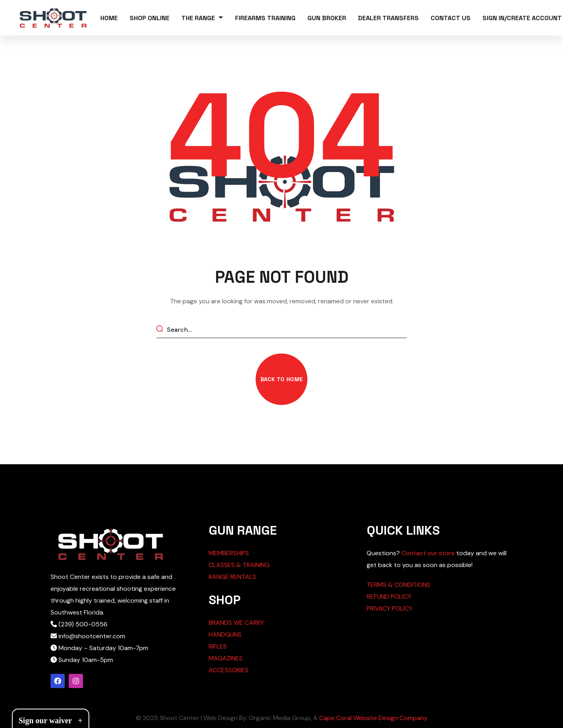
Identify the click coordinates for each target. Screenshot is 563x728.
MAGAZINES (226, 658)
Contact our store (428, 553)
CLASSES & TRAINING (239, 565)
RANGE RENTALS (232, 577)
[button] (281, 379)
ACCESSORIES (229, 670)
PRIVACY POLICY (390, 608)
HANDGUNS (225, 634)
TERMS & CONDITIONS (398, 585)
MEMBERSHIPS (229, 553)
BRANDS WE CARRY (236, 623)
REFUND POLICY (389, 597)
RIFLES (218, 646)
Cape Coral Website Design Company (373, 718)
